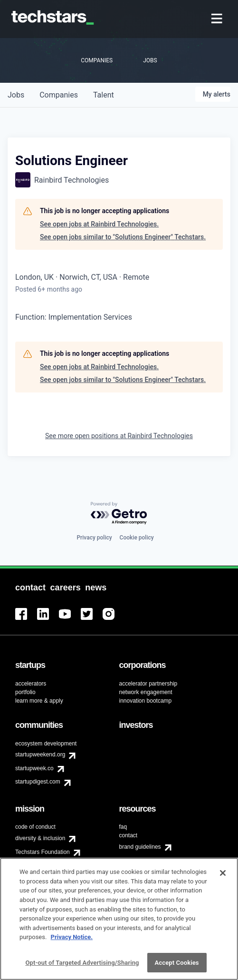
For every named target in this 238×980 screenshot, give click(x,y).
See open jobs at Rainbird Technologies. (99, 224)
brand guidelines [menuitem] (140, 847)
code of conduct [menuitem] (35, 827)
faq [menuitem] (123, 827)
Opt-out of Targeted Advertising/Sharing (82, 967)
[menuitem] (218, 19)
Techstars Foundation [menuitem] (43, 852)
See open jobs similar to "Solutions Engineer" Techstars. (123, 237)
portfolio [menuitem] (25, 692)
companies (59, 95)
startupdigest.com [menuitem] (38, 782)
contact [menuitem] (129, 835)
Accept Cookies (177, 967)
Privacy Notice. (72, 941)
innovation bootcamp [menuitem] (146, 701)
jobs (16, 95)
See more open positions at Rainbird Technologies (119, 436)
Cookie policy (137, 538)
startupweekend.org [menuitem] (40, 755)
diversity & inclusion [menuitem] (40, 838)
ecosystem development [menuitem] (46, 744)
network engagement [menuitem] (146, 692)
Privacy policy (94, 538)
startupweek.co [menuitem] (34, 768)
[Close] (223, 878)
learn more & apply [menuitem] (39, 701)
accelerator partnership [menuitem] (148, 684)
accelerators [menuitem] (31, 684)
